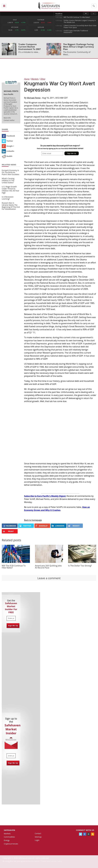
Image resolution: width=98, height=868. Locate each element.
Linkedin (8, 151)
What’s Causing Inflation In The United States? (8, 181)
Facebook (8, 136)
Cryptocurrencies (11, 844)
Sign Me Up (13, 626)
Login (37, 840)
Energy (7, 840)
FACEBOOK (9, 526)
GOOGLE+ (42, 526)
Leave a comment (49, 578)
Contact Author (9, 120)
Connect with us (85, 830)
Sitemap (38, 837)
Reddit (7, 156)
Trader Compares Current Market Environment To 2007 (30, 47)
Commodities (9, 837)
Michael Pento (34, 98)
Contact (38, 833)
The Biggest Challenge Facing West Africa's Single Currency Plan (78, 47)
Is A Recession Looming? (8, 198)
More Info (7, 118)
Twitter (7, 141)
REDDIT (74, 526)
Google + (8, 146)
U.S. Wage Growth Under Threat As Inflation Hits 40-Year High (11, 190)
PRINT (8, 531)
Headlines (59, 14)
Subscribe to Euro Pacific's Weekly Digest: (45, 496)
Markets (7, 834)
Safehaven (10, 830)
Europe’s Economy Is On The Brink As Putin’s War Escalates (11, 172)
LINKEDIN (58, 526)
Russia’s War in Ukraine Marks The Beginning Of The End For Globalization (11, 206)
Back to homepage (33, 520)
